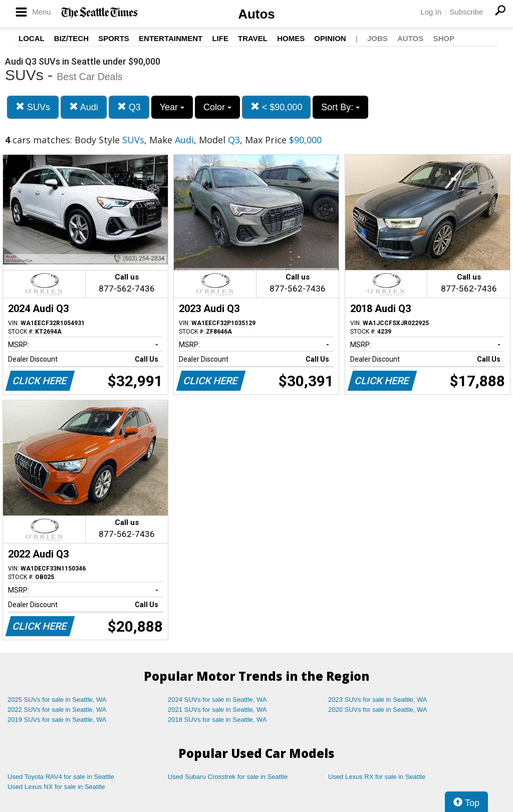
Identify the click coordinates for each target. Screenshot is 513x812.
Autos (256, 14)
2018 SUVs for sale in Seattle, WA (217, 720)
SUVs (33, 107)
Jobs (377, 38)
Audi (84, 107)
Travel (253, 38)
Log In (431, 12)
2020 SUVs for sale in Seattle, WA (378, 710)
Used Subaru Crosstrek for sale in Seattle (228, 777)
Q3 (129, 107)
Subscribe (466, 12)
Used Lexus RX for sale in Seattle (377, 777)
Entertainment (171, 38)
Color (217, 107)
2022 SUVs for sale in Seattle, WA (57, 710)
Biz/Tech (71, 38)
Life (220, 38)
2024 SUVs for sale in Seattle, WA (217, 700)
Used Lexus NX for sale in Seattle (56, 787)
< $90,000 (277, 107)
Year (172, 107)
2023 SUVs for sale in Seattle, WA (378, 700)
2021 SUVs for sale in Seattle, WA (217, 710)
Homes (291, 38)
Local (32, 38)
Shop (444, 38)
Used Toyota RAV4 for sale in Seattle (61, 777)
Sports (114, 38)
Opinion (330, 38)
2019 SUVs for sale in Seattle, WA (57, 720)
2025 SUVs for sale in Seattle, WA (57, 700)
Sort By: (340, 107)
